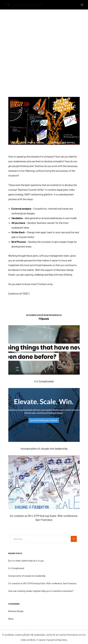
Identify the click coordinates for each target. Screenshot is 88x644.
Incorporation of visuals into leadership (27, 576)
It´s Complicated (16, 568)
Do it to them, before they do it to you (26, 561)
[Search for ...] (44, 539)
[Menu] (81, 5)
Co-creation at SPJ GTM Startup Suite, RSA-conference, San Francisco (42, 583)
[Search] (74, 539)
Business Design (14, 42)
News (11, 619)
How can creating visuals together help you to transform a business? (41, 591)
